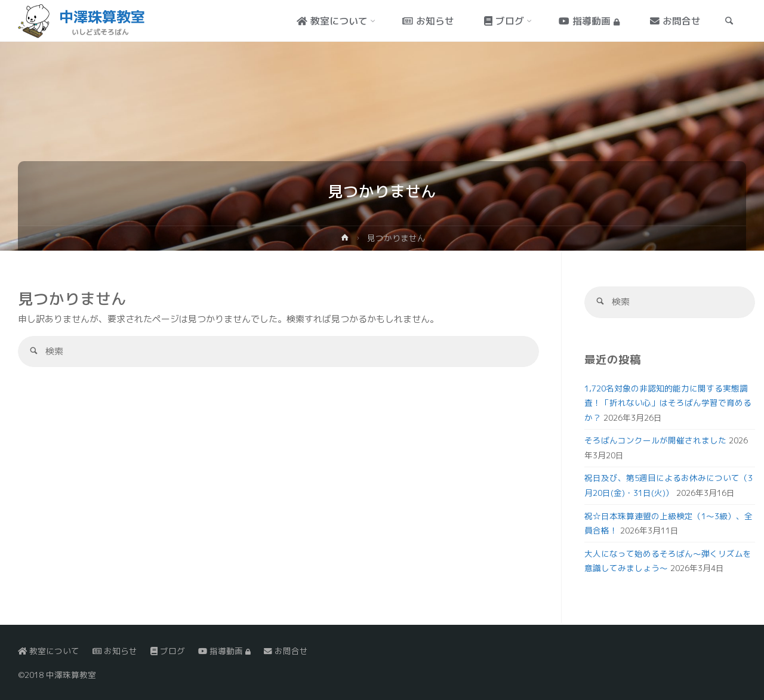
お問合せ (286, 651)
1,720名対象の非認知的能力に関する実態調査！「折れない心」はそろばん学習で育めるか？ (668, 403)
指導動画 (224, 651)
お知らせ (115, 651)
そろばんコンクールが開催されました (655, 440)
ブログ (168, 651)
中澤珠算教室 (102, 17)
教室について (49, 651)
